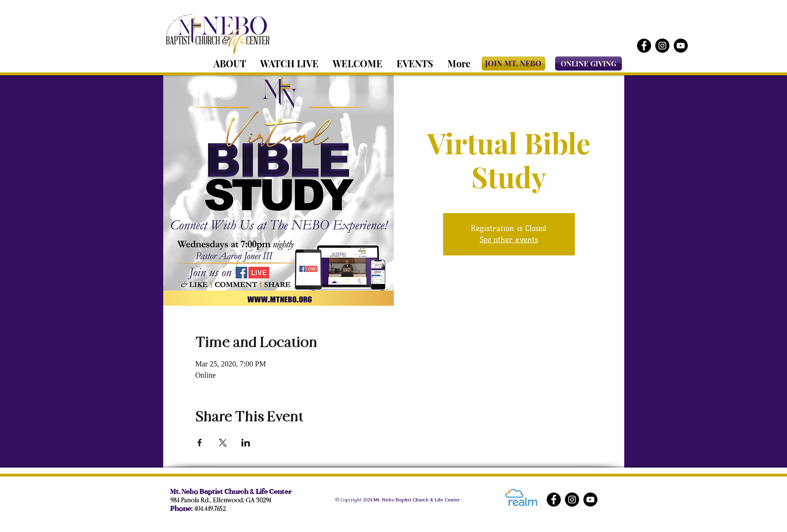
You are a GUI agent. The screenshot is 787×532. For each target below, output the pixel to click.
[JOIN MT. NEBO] (513, 64)
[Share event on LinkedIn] (246, 443)
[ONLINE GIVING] (588, 64)
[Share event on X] (223, 443)
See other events (509, 240)
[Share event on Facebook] (200, 443)
